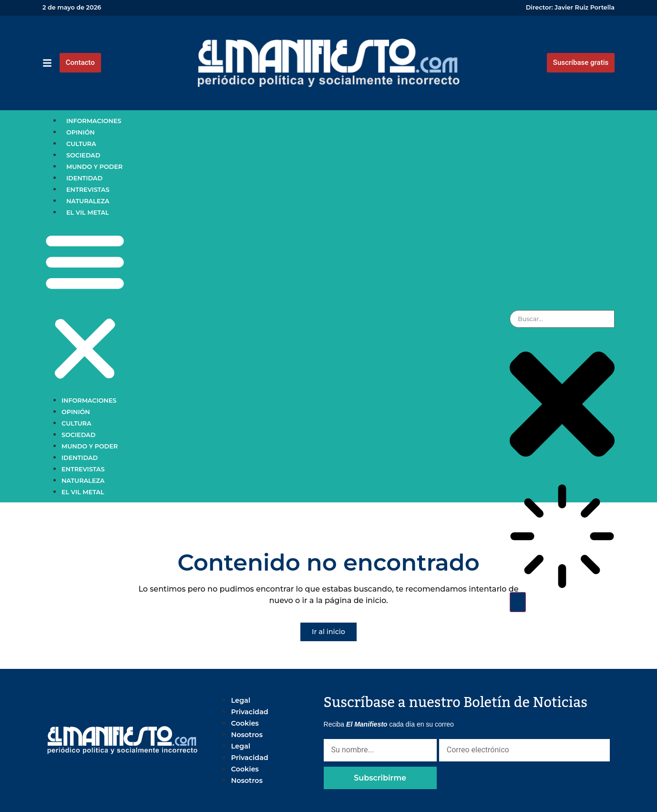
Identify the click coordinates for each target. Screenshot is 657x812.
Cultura (81, 144)
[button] (85, 306)
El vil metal (88, 213)
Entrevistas (88, 190)
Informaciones (94, 121)
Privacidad (249, 712)
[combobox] (562, 319)
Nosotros (246, 735)
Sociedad (83, 155)
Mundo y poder (94, 167)
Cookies (245, 723)
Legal (240, 700)
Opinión (81, 132)
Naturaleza (88, 201)
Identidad (84, 178)
